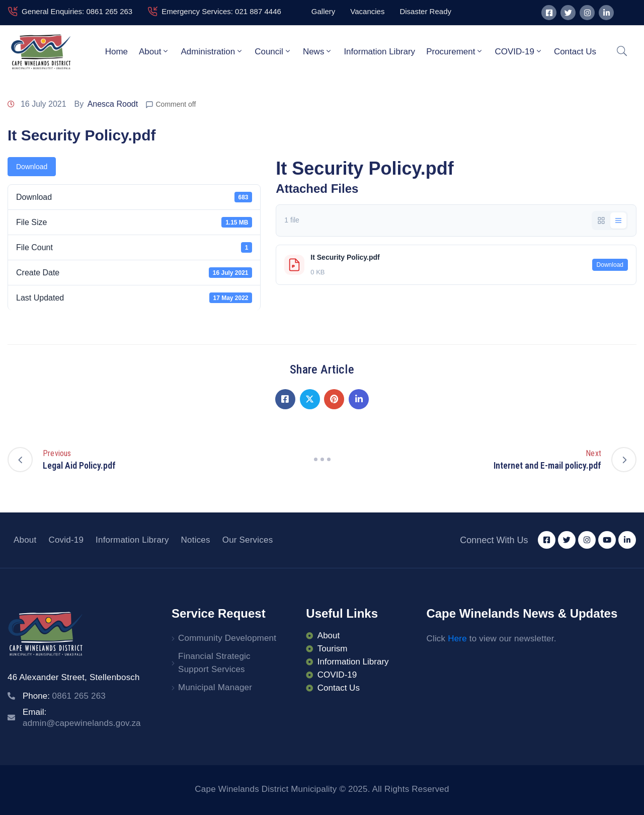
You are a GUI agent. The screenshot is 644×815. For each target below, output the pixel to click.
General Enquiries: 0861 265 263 (77, 11)
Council (273, 51)
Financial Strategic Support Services (214, 663)
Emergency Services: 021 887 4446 (221, 11)
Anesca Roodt (113, 104)
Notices (196, 540)
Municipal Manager (215, 687)
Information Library (379, 52)
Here (457, 639)
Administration (212, 51)
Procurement (455, 51)
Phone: (64, 696)
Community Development (227, 638)
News (318, 51)
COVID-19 (518, 51)
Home (116, 52)
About (154, 51)
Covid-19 (66, 540)
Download (32, 167)
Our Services (248, 540)
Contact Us (575, 52)
